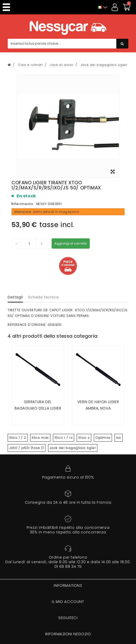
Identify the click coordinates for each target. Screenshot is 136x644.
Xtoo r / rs (64, 438)
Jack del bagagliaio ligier (73, 448)
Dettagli (15, 297)
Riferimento (22, 204)
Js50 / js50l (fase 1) (27, 448)
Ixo (119, 438)
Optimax (103, 438)
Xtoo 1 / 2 (18, 438)
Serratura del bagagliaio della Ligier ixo (38, 408)
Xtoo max (40, 438)
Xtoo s (84, 438)
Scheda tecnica (43, 297)
